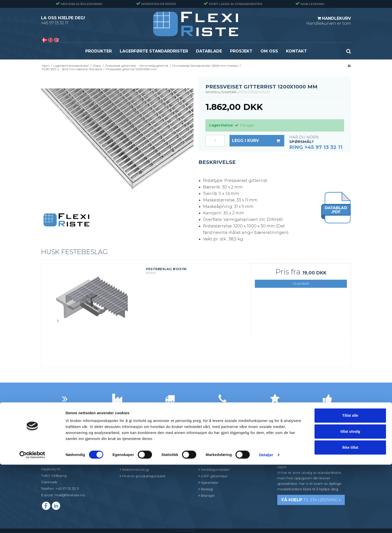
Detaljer (266, 523)
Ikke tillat (350, 516)
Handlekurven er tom (329, 21)
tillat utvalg (350, 500)
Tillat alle (350, 484)
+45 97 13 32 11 (54, 23)
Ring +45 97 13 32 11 (316, 147)
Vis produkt (301, 283)
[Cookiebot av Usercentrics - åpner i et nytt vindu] (32, 523)
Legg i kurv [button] (258, 141)
